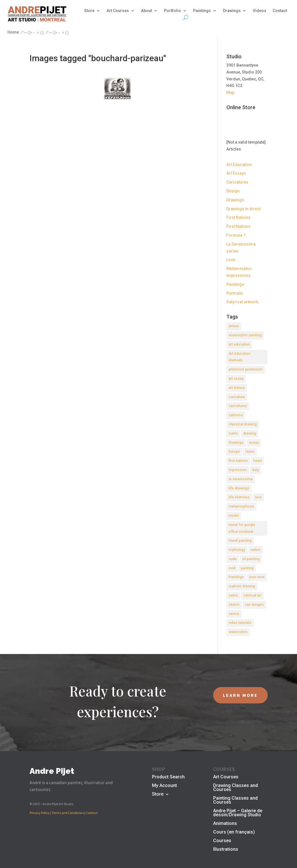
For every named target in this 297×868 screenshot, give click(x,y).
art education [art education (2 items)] (239, 344)
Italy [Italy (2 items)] (255, 470)
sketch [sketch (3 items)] (234, 605)
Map (230, 92)
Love (231, 260)
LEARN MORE (240, 695)
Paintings (202, 11)
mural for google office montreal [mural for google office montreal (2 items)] (242, 528)
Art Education (239, 165)
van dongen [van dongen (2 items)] (254, 605)
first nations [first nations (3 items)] (238, 461)
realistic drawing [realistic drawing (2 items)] (242, 586)
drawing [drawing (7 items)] (250, 433)
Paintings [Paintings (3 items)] (236, 577)
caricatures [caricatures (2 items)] (238, 406)
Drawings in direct (243, 209)
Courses (222, 841)
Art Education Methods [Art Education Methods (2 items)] (240, 357)
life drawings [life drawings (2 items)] (239, 488)
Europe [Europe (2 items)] (234, 452)
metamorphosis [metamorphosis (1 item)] (241, 506)
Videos (260, 11)
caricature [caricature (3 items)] (237, 397)
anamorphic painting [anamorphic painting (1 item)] (245, 335)
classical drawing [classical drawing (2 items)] (243, 424)
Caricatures (237, 182)
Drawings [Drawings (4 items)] (236, 443)
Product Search (168, 777)
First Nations (238, 217)
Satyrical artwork (242, 302)
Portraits (235, 293)
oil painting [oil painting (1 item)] (251, 559)
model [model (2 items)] (234, 516)
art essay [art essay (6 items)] (236, 379)
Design (233, 191)
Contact (280, 11)
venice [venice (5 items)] (234, 614)
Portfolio (172, 11)
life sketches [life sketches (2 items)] (239, 497)
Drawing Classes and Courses (236, 788)
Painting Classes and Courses (235, 801)
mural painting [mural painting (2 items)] (240, 541)
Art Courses (118, 11)
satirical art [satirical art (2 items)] (252, 595)
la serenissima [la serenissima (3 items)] (241, 479)
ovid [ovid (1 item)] (232, 568)
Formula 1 (236, 235)
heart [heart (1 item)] (258, 461)
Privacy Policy (40, 813)
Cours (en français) (234, 832)
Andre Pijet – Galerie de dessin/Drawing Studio (238, 813)
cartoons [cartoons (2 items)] (236, 415)
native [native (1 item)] (256, 550)
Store (89, 11)
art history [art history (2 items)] (237, 388)
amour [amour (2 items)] (234, 326)
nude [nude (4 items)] (233, 559)
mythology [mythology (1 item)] (237, 550)
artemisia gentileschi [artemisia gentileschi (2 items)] (246, 369)
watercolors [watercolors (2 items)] (238, 632)
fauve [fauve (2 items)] (250, 452)
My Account (164, 786)
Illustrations (226, 850)
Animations (225, 824)
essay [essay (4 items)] (254, 443)
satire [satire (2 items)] (233, 595)
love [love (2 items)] (258, 497)
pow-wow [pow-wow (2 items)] (257, 577)
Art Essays (236, 173)
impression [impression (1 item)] (238, 470)
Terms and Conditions (68, 813)
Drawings (232, 11)
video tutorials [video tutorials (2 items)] (240, 623)
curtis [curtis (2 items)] (233, 433)
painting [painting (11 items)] (247, 568)
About (146, 11)
